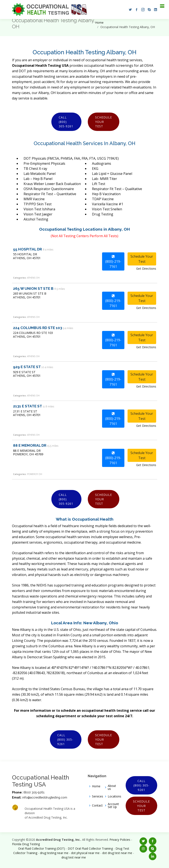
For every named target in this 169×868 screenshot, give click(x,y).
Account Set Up (113, 805)
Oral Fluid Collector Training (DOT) (42, 848)
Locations (114, 796)
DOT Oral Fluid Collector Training (90, 848)
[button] (129, 10)
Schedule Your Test (104, 122)
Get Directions (146, 269)
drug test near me (74, 857)
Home (99, 22)
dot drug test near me (117, 853)
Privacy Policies (120, 840)
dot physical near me (85, 853)
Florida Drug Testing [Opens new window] (26, 844)
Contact (97, 805)
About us (112, 787)
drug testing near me (54, 853)
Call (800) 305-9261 (66, 122)
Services (98, 796)
